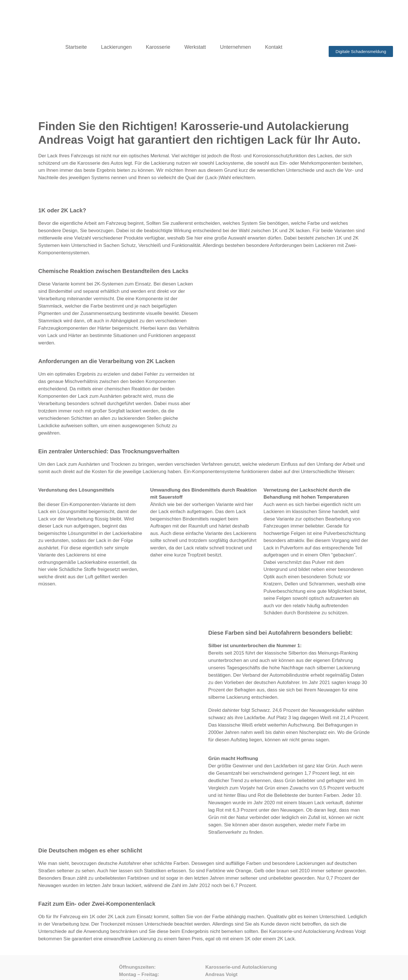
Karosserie (158, 47)
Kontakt (274, 47)
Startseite (76, 47)
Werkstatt (195, 47)
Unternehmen (235, 47)
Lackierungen (116, 47)
